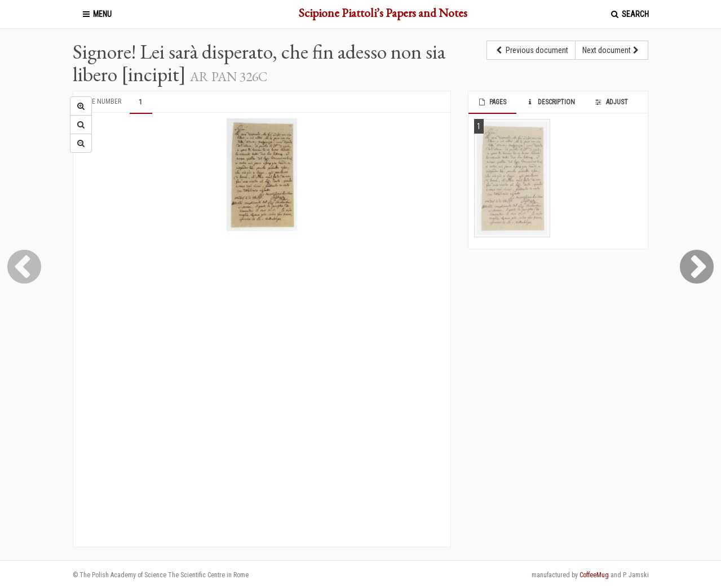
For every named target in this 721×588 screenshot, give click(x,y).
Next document (612, 50)
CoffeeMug (594, 575)
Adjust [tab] (611, 102)
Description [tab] (550, 102)
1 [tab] (140, 102)
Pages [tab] (492, 102)
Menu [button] (96, 14)
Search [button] (629, 14)
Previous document (531, 50)
